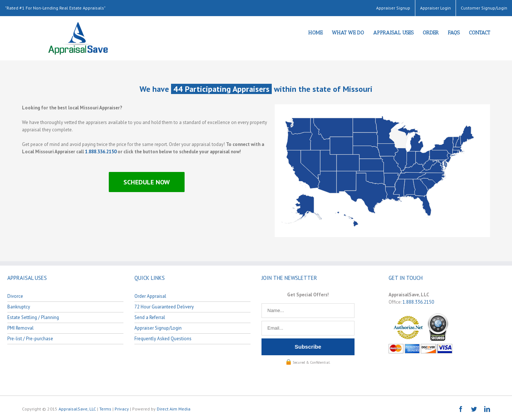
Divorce (15, 296)
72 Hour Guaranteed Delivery (164, 307)
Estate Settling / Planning (33, 317)
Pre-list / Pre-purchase (30, 339)
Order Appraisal (150, 296)
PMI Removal (21, 328)
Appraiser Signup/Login (158, 328)
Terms (105, 409)
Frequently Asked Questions (163, 339)
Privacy (122, 409)
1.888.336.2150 (101, 152)
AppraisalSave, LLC (77, 409)
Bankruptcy (19, 307)
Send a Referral (150, 317)
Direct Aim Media (174, 409)
